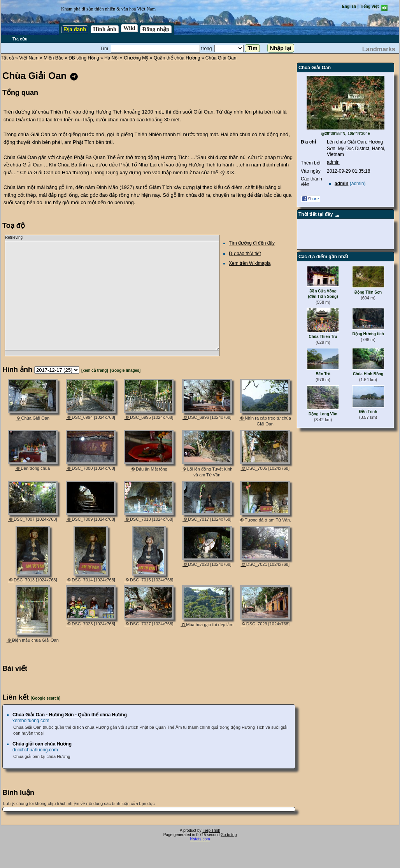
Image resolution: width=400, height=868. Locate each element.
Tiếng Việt (369, 6)
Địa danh (75, 29)
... (337, 214)
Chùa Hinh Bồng (368, 374)
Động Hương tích (368, 334)
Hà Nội (111, 58)
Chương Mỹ (136, 58)
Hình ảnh (105, 29)
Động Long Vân (323, 414)
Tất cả (7, 58)
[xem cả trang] (95, 370)
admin (333, 162)
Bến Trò (323, 374)
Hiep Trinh (211, 830)
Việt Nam (29, 58)
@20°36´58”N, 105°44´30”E (346, 134)
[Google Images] (125, 370)
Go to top (229, 835)
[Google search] (46, 698)
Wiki (129, 28)
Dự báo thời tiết (245, 254)
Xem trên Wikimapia (250, 263)
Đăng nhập (156, 29)
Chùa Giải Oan (221, 58)
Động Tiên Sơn (368, 292)
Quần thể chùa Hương (177, 58)
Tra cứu (20, 39)
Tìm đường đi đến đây (252, 243)
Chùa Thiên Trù (323, 337)
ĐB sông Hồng (84, 58)
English (349, 6)
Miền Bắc (54, 58)
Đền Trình (368, 412)
